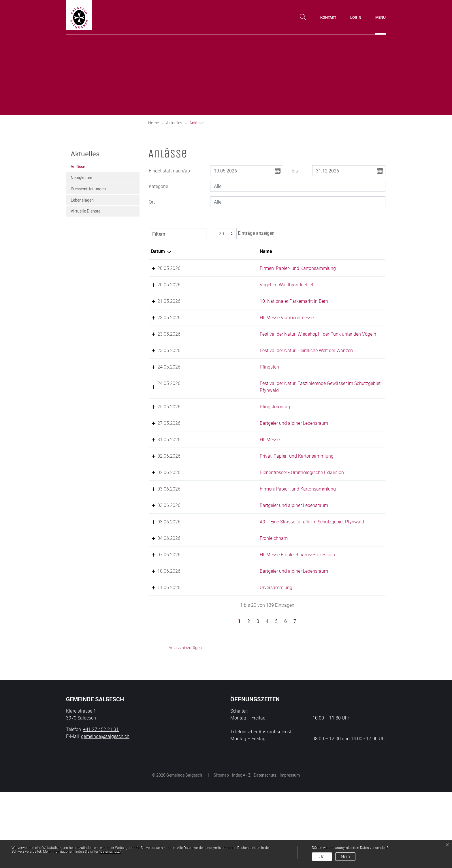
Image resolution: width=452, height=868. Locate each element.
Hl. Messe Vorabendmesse (232, 338)
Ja (322, 856)
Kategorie (158, 186)
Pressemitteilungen (88, 189)
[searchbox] (298, 186)
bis (295, 171)
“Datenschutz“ (110, 851)
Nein (345, 856)
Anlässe (85, 168)
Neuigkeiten (81, 177)
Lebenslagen (82, 200)
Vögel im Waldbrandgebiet (232, 292)
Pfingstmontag (220, 448)
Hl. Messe (215, 481)
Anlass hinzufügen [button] (185, 724)
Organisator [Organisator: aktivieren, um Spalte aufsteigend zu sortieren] (356, 251)
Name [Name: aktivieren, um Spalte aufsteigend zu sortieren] (211, 251)
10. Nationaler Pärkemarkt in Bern (239, 315)
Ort (152, 202)
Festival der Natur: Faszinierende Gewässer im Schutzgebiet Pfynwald (238, 425)
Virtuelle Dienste (85, 211)
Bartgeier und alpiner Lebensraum (239, 465)
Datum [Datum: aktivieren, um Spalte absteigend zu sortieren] (158, 251)
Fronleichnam (219, 607)
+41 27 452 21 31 (101, 805)
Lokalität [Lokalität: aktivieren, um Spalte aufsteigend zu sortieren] (290, 251)
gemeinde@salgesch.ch (105, 812)
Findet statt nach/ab (169, 171)
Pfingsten (215, 401)
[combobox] (298, 186)
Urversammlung (222, 664)
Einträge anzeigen (244, 234)
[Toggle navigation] (381, 17)
